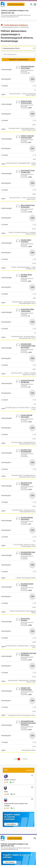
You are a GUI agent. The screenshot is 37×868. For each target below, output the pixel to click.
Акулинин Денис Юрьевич (26, 275)
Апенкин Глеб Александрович (26, 689)
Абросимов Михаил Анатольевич (27, 67)
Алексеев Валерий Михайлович (27, 381)
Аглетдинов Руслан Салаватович (28, 171)
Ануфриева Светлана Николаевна (28, 654)
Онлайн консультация (15, 838)
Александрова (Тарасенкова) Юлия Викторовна (28, 346)
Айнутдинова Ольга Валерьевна (28, 206)
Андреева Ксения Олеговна (27, 585)
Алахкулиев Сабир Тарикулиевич (27, 310)
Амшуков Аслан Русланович (26, 484)
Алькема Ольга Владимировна (26, 451)
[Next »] (25, 759)
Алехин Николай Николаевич (26, 416)
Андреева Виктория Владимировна (28, 553)
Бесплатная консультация (16, 4)
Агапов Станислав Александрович (27, 137)
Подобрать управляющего (19, 59)
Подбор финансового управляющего (16, 25)
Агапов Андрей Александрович (26, 102)
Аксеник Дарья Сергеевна (26, 241)
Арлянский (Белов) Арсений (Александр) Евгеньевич (28, 723)
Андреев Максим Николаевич (27, 518)
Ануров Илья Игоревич (25, 619)
